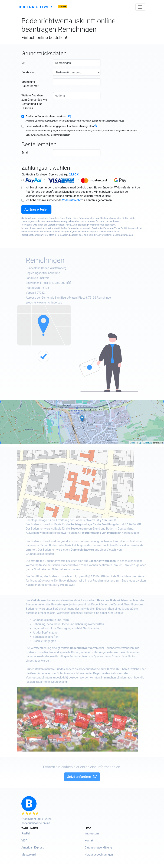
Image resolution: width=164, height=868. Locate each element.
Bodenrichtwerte (38, 7)
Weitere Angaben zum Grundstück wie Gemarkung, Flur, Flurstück (34, 102)
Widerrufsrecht (71, 200)
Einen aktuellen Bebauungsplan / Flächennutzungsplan (60, 126)
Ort (23, 63)
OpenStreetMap (146, 443)
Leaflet (132, 443)
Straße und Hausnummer (30, 84)
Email (25, 153)
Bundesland (29, 72)
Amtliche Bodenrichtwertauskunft (47, 116)
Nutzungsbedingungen (99, 855)
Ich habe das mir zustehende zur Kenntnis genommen (69, 200)
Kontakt (89, 841)
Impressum (92, 833)
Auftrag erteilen (36, 209)
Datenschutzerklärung (98, 848)
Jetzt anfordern (82, 787)
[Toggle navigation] (140, 7)
